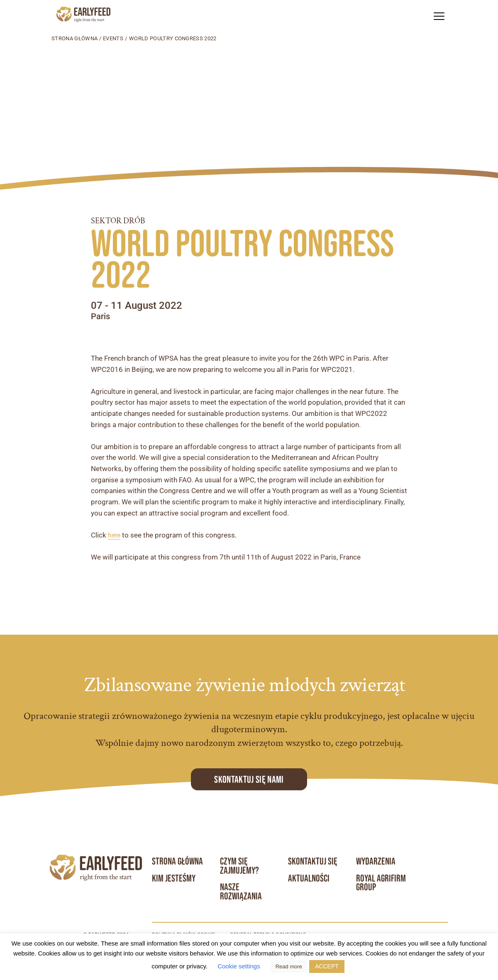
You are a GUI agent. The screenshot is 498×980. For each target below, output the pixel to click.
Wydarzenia (376, 861)
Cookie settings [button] (239, 966)
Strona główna (74, 38)
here (115, 535)
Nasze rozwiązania (241, 892)
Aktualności (309, 878)
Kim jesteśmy (174, 878)
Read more (289, 967)
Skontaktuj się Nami (249, 779)
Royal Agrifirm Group (381, 883)
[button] (439, 16)
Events (113, 38)
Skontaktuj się (313, 861)
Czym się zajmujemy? (240, 866)
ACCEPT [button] (327, 966)
